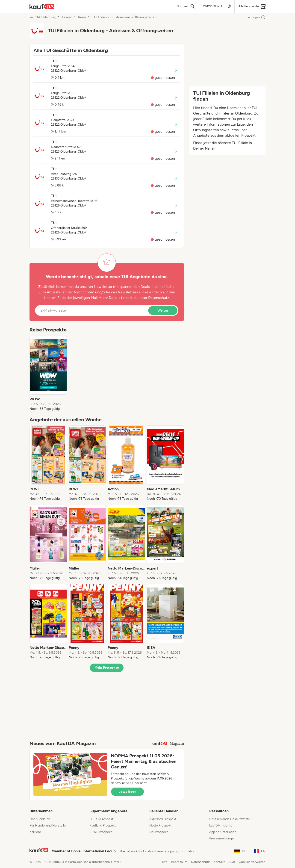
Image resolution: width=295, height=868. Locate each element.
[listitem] (48, 373)
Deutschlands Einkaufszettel (230, 819)
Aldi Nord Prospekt (163, 819)
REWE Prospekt (101, 832)
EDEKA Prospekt (101, 819)
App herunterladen (223, 832)
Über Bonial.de (40, 819)
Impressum (179, 862)
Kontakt (219, 862)
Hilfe (164, 862)
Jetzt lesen (127, 792)
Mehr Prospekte (107, 668)
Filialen (67, 17)
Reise (82, 17)
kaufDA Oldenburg (43, 17)
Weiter (163, 310)
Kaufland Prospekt (103, 825)
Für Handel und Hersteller (48, 825)
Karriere (35, 832)
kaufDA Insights (221, 825)
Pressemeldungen (222, 838)
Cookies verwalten (252, 862)
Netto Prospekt (160, 825)
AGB (232, 862)
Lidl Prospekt (159, 832)
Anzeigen (257, 17)
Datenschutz (159, 298)
